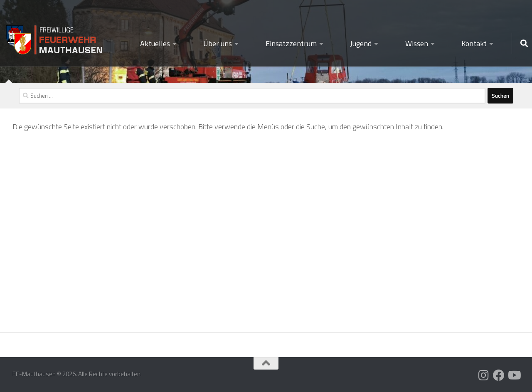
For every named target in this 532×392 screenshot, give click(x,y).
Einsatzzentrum (291, 43)
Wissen (417, 43)
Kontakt (474, 43)
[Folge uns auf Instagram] (484, 375)
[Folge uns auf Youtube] (514, 375)
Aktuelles (155, 43)
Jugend (361, 43)
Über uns (218, 43)
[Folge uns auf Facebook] (499, 375)
